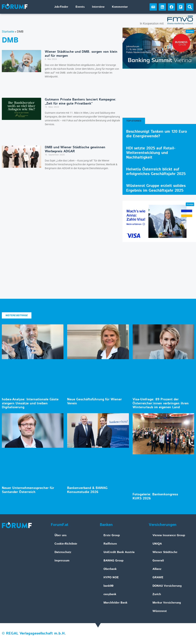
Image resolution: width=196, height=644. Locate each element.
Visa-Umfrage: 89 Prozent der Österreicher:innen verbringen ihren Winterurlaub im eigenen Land (161, 403)
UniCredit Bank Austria (119, 552)
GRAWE (158, 577)
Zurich (157, 594)
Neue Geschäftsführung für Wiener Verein (94, 401)
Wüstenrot (160, 611)
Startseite (8, 32)
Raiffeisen (110, 544)
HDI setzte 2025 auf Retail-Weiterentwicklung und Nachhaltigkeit (151, 153)
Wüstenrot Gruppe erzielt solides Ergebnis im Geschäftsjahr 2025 (156, 188)
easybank (110, 594)
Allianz (157, 569)
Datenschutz (63, 552)
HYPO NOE (111, 577)
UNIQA (157, 544)
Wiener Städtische (165, 552)
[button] (190, 7)
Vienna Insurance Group (169, 535)
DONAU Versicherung (167, 586)
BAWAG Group (113, 561)
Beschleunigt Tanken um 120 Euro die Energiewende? (157, 134)
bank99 (108, 586)
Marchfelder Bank (115, 603)
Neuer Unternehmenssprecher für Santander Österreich (28, 490)
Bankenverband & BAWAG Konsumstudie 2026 (87, 490)
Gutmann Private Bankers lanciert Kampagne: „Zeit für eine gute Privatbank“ (80, 102)
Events (80, 7)
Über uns (61, 535)
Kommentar (120, 7)
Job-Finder (61, 7)
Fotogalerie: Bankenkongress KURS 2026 (155, 496)
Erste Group (112, 535)
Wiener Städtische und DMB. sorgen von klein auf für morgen (81, 54)
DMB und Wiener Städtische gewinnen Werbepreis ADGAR (75, 149)
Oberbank (110, 569)
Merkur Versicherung (167, 603)
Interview (98, 7)
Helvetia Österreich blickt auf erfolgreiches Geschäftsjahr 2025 (156, 172)
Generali (158, 561)
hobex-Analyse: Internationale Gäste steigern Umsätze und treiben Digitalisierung (30, 403)
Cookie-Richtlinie (66, 544)
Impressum (62, 561)
